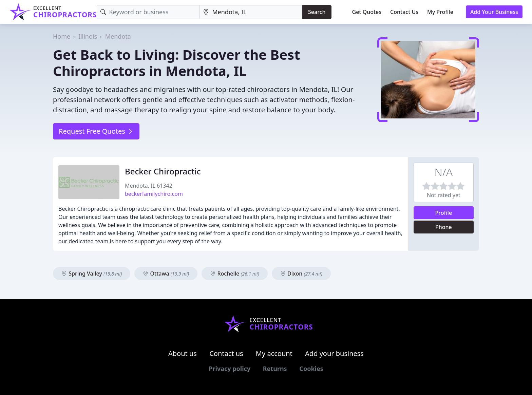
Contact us (226, 353)
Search (317, 12)
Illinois (88, 36)
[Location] (251, 12)
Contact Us (404, 12)
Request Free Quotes (96, 131)
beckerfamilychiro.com (154, 194)
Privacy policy (230, 369)
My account (274, 353)
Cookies (311, 369)
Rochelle (234, 274)
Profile (444, 213)
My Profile (440, 12)
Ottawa (166, 274)
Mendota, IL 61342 (149, 186)
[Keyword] (148, 12)
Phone (444, 227)
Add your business (334, 353)
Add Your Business (494, 12)
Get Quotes (367, 12)
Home (62, 36)
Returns (275, 369)
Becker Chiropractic (163, 171)
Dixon (301, 274)
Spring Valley (92, 274)
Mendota (118, 36)
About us (183, 353)
